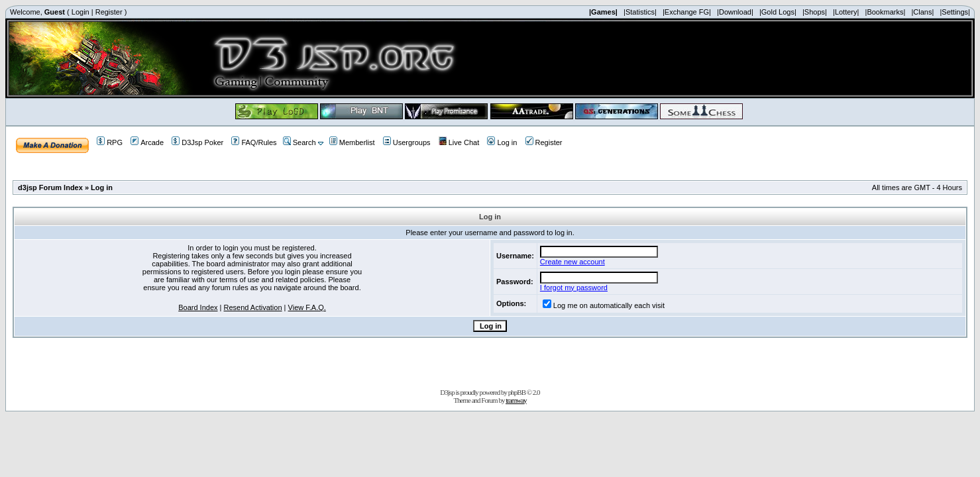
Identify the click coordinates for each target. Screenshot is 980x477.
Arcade (147, 142)
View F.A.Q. (307, 307)
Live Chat (459, 142)
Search (299, 142)
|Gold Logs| (778, 12)
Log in (502, 142)
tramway (516, 400)
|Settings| (954, 12)
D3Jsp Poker (197, 142)
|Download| (735, 12)
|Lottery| (846, 12)
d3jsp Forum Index (50, 187)
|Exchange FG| (687, 12)
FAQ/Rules (254, 142)
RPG (110, 142)
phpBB (517, 392)
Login (81, 12)
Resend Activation (253, 307)
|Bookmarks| (886, 12)
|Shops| (815, 12)
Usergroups (407, 142)
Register (109, 12)
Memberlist (352, 142)
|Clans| (922, 12)
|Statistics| (640, 12)
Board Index (198, 307)
